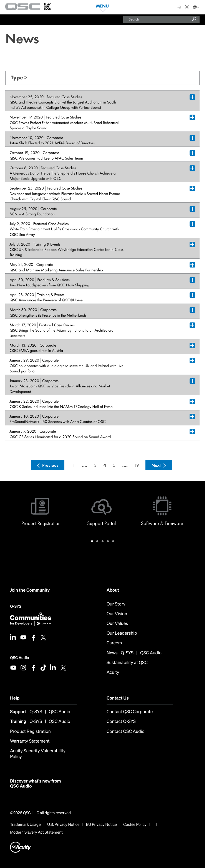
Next (156, 465)
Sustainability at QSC (127, 663)
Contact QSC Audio (126, 731)
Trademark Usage (25, 825)
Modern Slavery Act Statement (36, 832)
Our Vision (117, 614)
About (113, 590)
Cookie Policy (135, 825)
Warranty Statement (30, 741)
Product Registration (30, 731)
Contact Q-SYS (121, 721)
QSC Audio (19, 658)
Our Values (117, 623)
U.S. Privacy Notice (63, 825)
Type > (19, 77)
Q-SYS (16, 607)
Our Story (116, 604)
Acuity (113, 672)
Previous (50, 465)
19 (137, 465)
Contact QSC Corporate (130, 712)
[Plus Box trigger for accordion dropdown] (192, 97)
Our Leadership (122, 633)
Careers (114, 643)
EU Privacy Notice (101, 825)
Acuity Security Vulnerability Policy (38, 754)
